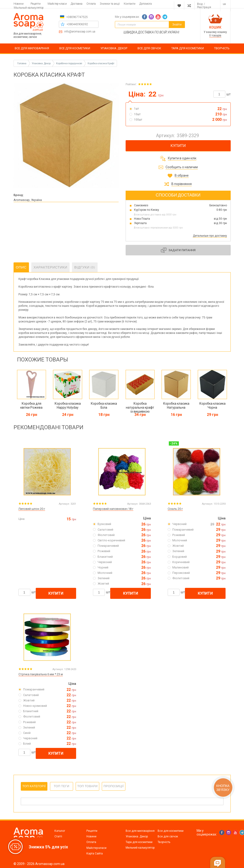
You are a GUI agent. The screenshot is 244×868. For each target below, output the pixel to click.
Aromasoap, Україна (28, 200)
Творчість (164, 842)
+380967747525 (77, 17)
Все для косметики (171, 831)
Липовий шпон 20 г (32, 509)
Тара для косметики (139, 842)
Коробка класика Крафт (101, 63)
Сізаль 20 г (175, 509)
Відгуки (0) (85, 267)
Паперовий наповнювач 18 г (113, 509)
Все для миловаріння (140, 831)
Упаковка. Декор (137, 836)
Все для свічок (168, 836)
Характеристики (51, 267)
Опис (21, 267)
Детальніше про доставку (210, 236)
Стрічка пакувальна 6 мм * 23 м (41, 674)
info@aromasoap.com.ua (80, 32)
